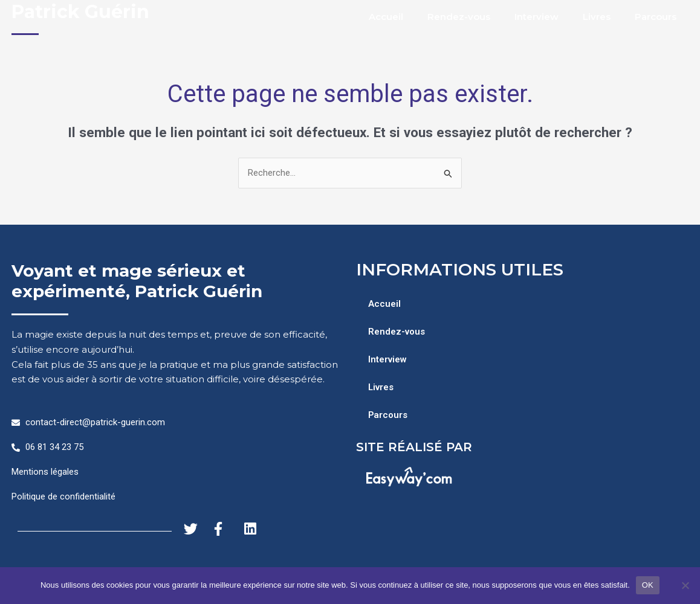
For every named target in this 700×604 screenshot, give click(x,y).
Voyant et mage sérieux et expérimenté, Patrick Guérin (137, 281)
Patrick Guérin (80, 12)
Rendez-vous (459, 17)
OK (648, 585)
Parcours (656, 17)
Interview (536, 17)
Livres (597, 17)
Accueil (386, 17)
